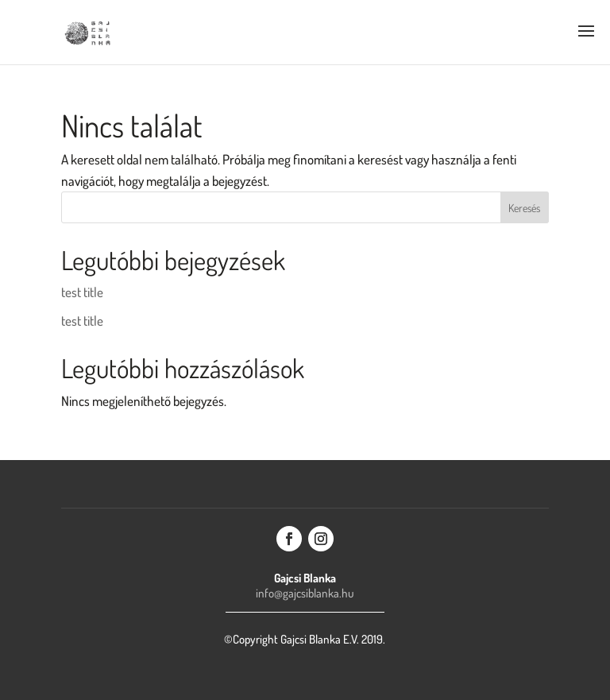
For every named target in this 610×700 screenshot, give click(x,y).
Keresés (524, 208)
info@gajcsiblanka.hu (305, 593)
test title (82, 292)
